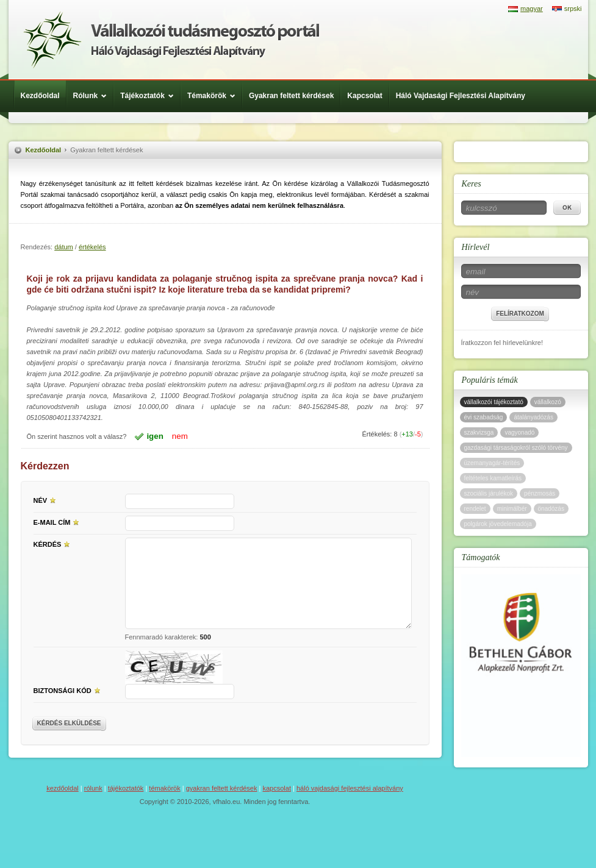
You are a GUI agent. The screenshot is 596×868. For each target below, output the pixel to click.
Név (47, 500)
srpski (573, 9)
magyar (532, 9)
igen (155, 436)
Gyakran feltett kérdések (291, 96)
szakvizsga (479, 432)
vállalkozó (548, 402)
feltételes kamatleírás (493, 478)
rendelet (475, 509)
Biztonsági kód (69, 690)
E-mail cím (58, 522)
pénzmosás (540, 493)
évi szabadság (484, 417)
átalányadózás (533, 417)
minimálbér (512, 509)
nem (180, 436)
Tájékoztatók (150, 96)
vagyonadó (519, 432)
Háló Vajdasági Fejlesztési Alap (171, 40)
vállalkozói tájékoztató (494, 402)
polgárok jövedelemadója (498, 524)
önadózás (551, 509)
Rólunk (93, 96)
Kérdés (54, 544)
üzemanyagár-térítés (492, 463)
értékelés (92, 247)
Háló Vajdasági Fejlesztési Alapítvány (461, 96)
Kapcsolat (364, 96)
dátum (64, 247)
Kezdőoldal (40, 96)
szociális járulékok (489, 493)
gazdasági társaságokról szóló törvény (516, 448)
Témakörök (214, 96)
